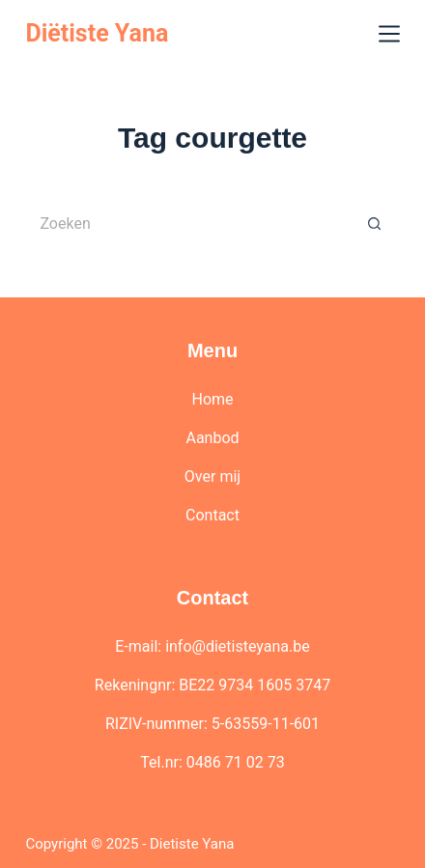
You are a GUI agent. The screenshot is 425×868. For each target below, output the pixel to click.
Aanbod (212, 438)
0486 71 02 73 (236, 762)
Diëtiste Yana (97, 33)
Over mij (212, 476)
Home (212, 399)
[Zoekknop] (375, 223)
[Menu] (389, 34)
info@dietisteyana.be (238, 646)
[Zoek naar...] (187, 223)
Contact (212, 515)
